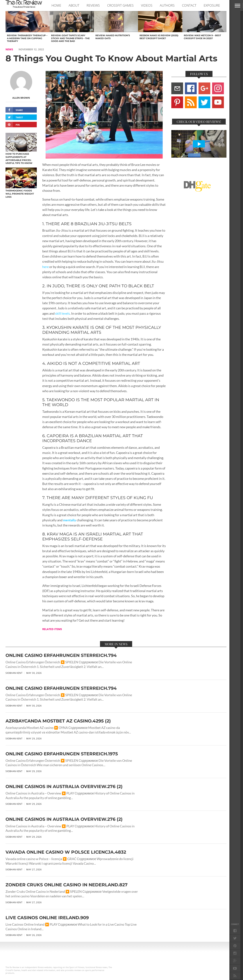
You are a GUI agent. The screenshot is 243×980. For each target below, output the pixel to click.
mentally (70, 520)
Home (56, 5)
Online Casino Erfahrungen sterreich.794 (61, 655)
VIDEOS (147, 5)
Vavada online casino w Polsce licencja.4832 (66, 852)
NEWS (9, 49)
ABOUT (74, 5)
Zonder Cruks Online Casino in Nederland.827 (67, 885)
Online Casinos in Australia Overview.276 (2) (64, 786)
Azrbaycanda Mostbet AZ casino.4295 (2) (58, 721)
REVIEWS (93, 5)
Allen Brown (21, 98)
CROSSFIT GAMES (120, 5)
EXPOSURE (212, 5)
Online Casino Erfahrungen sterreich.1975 (62, 754)
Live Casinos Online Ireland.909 (47, 918)
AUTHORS (167, 5)
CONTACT (189, 5)
